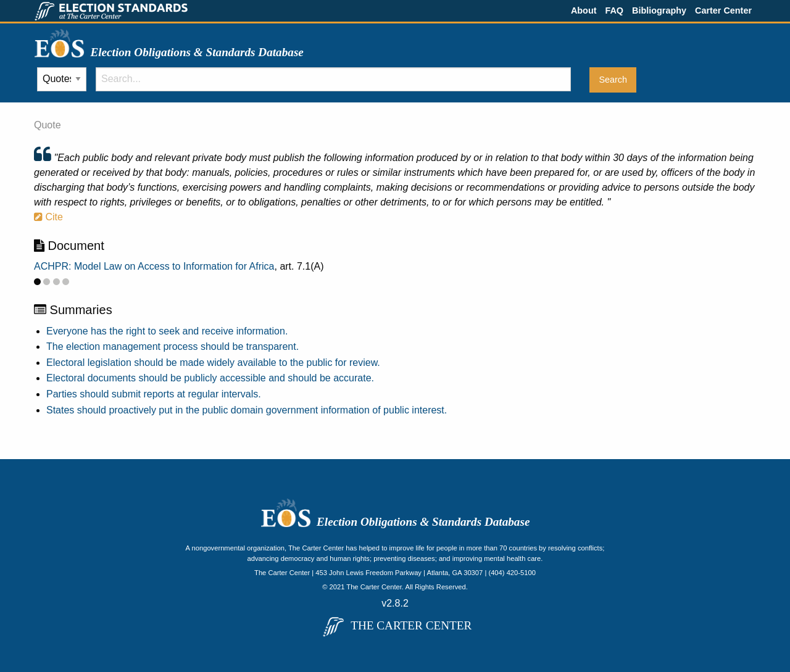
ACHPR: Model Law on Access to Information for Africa (154, 266)
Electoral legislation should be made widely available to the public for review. (213, 363)
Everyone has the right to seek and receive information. (167, 331)
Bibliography (659, 10)
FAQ (614, 10)
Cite (48, 217)
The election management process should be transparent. (173, 346)
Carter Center (723, 10)
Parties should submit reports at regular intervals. (154, 394)
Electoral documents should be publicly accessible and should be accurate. (210, 378)
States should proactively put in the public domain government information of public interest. (247, 410)
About (584, 10)
